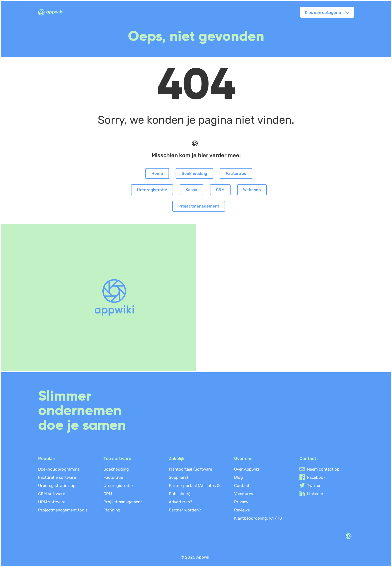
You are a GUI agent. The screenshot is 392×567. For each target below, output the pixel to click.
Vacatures (244, 494)
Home (157, 173)
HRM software (52, 502)
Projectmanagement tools (63, 510)
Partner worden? (185, 510)
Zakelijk (177, 458)
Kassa (192, 190)
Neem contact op (323, 469)
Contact (242, 486)
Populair (47, 458)
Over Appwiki (247, 469)
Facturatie (236, 173)
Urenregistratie (152, 190)
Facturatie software (57, 477)
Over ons (243, 458)
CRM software (52, 494)
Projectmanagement (199, 206)
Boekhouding (194, 173)
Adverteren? (180, 502)
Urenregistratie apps (58, 486)
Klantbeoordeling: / (258, 518)
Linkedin (315, 494)
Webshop (252, 190)
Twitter (314, 486)
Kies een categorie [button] (323, 13)
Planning (112, 510)
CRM (220, 190)
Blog (238, 477)
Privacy (241, 502)
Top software (117, 458)
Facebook (316, 477)
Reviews (242, 510)
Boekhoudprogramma (59, 469)
